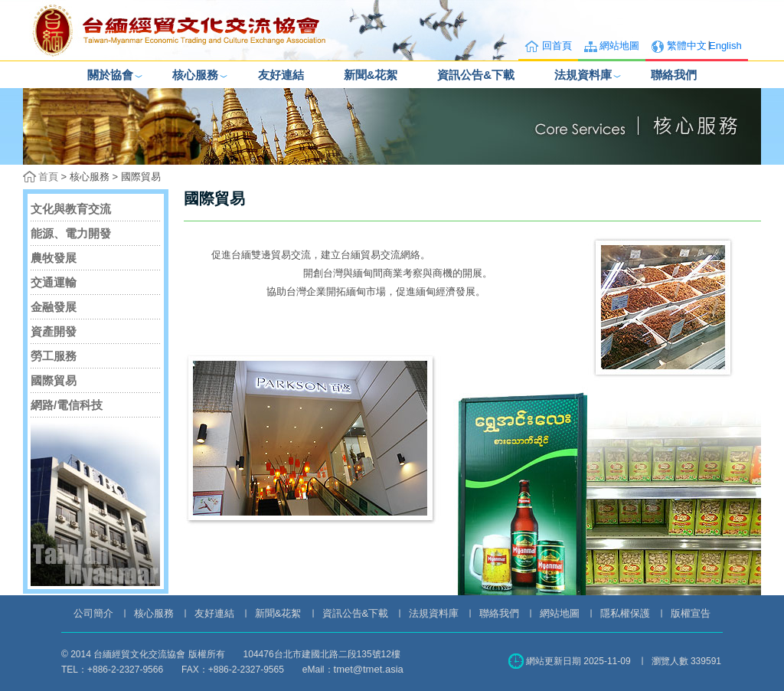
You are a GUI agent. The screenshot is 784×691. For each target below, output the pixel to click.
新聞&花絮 (371, 75)
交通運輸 (54, 282)
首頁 (48, 177)
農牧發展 (54, 258)
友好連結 (281, 75)
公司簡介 (93, 613)
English (725, 46)
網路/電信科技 (67, 405)
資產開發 (54, 331)
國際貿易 (54, 380)
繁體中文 (687, 46)
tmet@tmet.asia (369, 669)
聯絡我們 (674, 75)
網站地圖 (619, 46)
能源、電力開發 (71, 233)
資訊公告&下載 (476, 75)
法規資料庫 (583, 75)
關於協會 (110, 75)
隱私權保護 (625, 613)
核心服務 (195, 75)
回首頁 (557, 46)
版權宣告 (691, 613)
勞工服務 (54, 356)
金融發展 (54, 307)
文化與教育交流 (71, 209)
